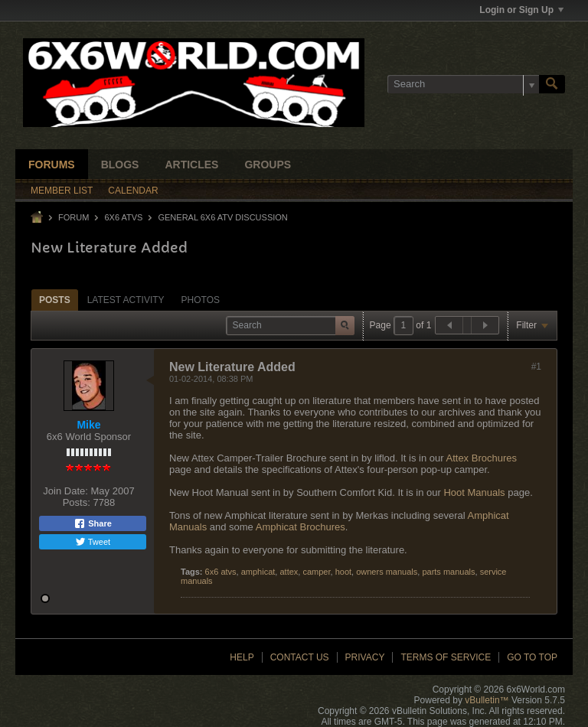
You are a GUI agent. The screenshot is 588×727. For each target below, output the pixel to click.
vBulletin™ (487, 700)
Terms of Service (446, 657)
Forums (52, 165)
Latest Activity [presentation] (126, 300)
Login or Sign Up (521, 10)
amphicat (258, 572)
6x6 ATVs (123, 217)
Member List (62, 191)
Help (242, 657)
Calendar (133, 191)
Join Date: (65, 491)
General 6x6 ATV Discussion (222, 217)
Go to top (532, 657)
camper (316, 572)
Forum (73, 217)
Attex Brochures (482, 458)
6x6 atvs (221, 572)
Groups (268, 165)
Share (93, 523)
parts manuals (448, 572)
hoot (343, 572)
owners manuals (387, 572)
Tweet (93, 542)
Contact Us (300, 657)
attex (289, 572)
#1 (536, 367)
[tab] (55, 300)
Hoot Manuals (474, 492)
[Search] (463, 84)
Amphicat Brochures (301, 527)
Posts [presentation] (55, 300)
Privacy (365, 657)
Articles (191, 165)
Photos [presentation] (201, 300)
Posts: (77, 502)
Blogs (120, 165)
